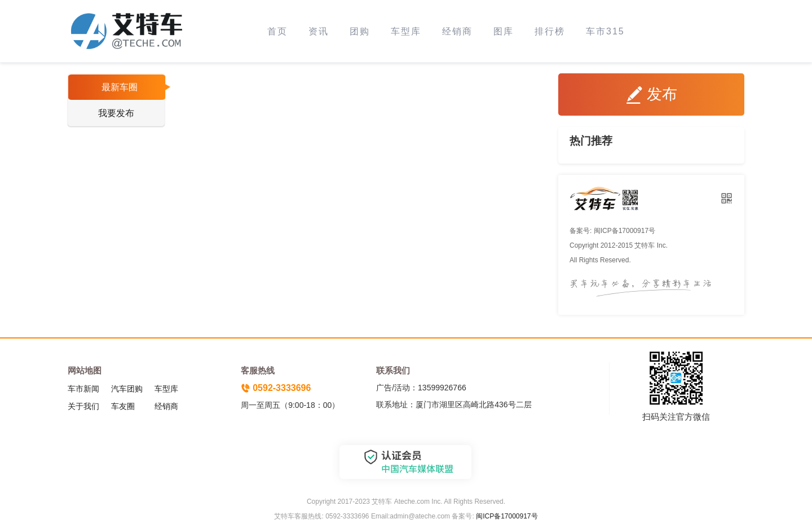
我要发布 (116, 113)
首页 (277, 31)
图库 (504, 31)
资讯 (319, 31)
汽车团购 (127, 389)
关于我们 (83, 406)
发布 (652, 95)
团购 (360, 31)
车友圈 (123, 406)
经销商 (457, 31)
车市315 (605, 31)
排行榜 (550, 31)
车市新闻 (83, 389)
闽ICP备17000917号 (507, 516)
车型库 (406, 31)
